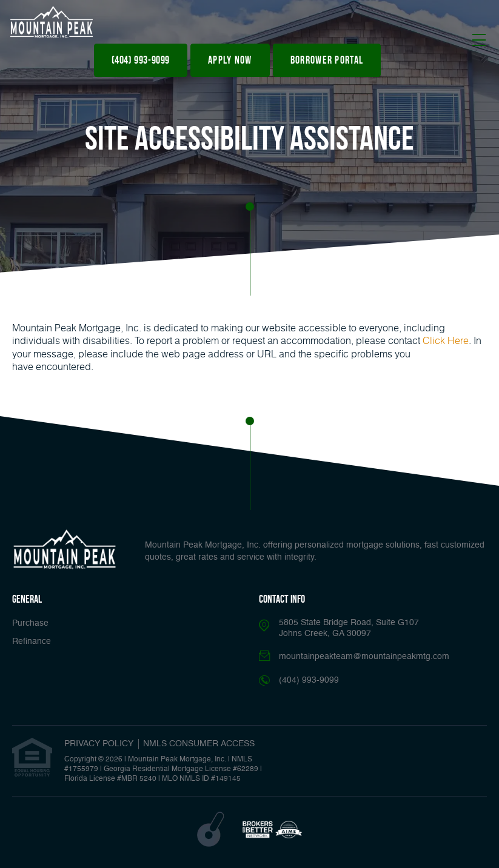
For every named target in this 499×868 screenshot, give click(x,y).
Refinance (32, 641)
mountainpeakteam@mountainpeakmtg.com (364, 657)
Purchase (30, 623)
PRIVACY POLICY (99, 744)
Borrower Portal (327, 60)
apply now (230, 60)
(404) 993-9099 (141, 60)
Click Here (446, 340)
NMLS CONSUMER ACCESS (199, 744)
